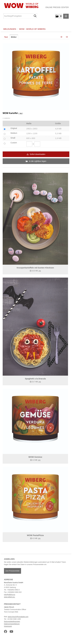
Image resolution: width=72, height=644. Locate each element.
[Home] (20, 6)
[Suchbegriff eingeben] (20, 16)
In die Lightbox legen (36, 161)
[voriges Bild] (62, 37)
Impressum (8, 626)
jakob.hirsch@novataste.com (18, 617)
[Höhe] (37, 144)
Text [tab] (6, 37)
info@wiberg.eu (10, 595)
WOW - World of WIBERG (32, 29)
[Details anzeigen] (35, 219)
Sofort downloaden (36, 154)
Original (14, 128)
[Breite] (29, 144)
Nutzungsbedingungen (12, 621)
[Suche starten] (35, 16)
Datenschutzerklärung (12, 624)
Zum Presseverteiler (13, 571)
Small (13, 138)
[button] (58, 16)
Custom (14, 143)
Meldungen (10, 29)
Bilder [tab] (14, 37)
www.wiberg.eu (10, 597)
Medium (14, 133)
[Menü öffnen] (66, 16)
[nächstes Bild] (67, 37)
